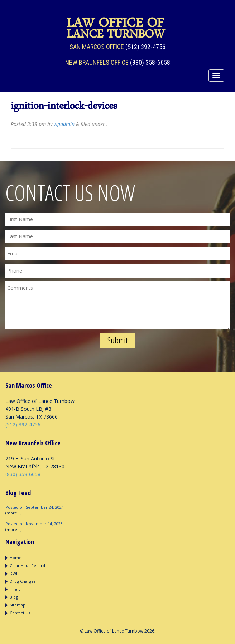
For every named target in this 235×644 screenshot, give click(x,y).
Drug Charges (23, 581)
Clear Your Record (27, 565)
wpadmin (64, 124)
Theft (15, 589)
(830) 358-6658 (150, 62)
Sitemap (18, 605)
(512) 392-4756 (145, 47)
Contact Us (20, 613)
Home (16, 558)
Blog (14, 597)
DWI (13, 573)
